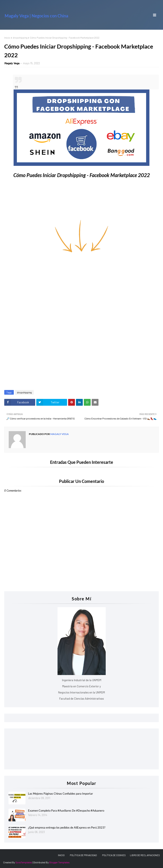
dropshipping (20, 38)
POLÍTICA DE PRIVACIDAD (83, 855)
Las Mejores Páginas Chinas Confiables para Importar (60, 794)
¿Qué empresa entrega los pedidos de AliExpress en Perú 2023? (67, 827)
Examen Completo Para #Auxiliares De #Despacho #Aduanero (66, 811)
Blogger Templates (59, 862)
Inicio (7, 38)
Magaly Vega (12, 63)
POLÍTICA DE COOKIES (114, 855)
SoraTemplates (24, 862)
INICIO (61, 855)
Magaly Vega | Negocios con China (36, 16)
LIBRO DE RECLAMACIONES (145, 855)
